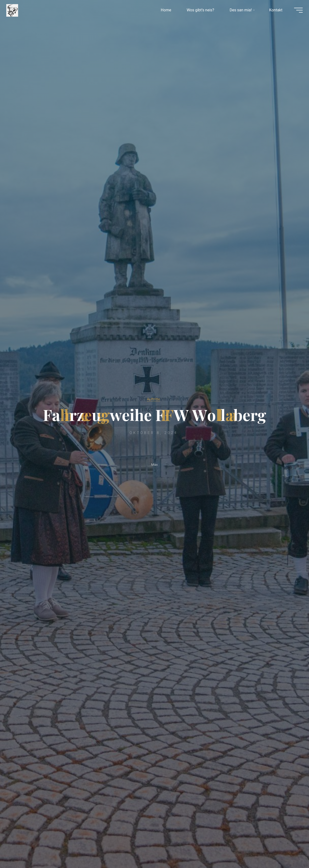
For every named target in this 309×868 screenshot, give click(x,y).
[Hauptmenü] (295, 12)
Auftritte (153, 399)
